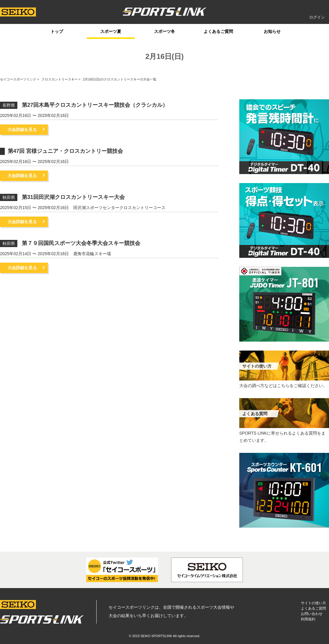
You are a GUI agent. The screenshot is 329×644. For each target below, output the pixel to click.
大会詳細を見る (22, 130)
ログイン (317, 17)
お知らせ (272, 31)
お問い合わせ (312, 614)
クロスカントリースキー (60, 79)
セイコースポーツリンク (18, 79)
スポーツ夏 (111, 31)
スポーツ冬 (164, 31)
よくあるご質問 (218, 31)
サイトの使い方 (313, 603)
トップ (57, 31)
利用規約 (308, 619)
